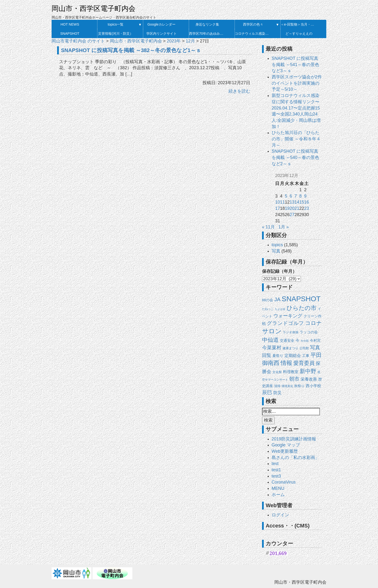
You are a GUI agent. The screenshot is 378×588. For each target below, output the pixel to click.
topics (277, 245)
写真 (276, 251)
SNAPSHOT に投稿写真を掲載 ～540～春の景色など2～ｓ (295, 157)
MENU (278, 488)
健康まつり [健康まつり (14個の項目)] (290, 348)
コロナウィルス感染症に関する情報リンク (253, 34)
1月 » (284, 227)
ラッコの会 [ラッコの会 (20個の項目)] (309, 332)
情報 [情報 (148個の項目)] (286, 363)
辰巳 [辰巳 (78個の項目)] (267, 392)
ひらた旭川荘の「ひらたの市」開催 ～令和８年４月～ (296, 139)
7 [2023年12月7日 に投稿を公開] (296, 196)
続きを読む (239, 91)
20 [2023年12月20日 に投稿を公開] (292, 208)
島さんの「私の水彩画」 (296, 458)
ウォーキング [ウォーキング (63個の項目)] (288, 316)
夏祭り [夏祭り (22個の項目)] (278, 356)
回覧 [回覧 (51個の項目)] (267, 355)
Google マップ (286, 445)
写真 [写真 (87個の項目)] (315, 347)
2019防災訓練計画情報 (294, 439)
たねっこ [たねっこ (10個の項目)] (268, 309)
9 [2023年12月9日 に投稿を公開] (305, 196)
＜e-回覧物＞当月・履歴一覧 (299, 24)
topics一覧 (116, 24)
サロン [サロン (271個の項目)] (272, 331)
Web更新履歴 (285, 451)
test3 (276, 476)
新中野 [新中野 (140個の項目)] (308, 371)
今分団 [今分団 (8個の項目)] (305, 341)
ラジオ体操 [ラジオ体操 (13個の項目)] (291, 332)
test (275, 464)
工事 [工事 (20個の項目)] (306, 356)
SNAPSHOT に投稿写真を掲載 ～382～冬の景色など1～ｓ (131, 50)
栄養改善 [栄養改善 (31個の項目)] (309, 379)
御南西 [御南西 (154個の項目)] (271, 363)
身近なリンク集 (207, 24)
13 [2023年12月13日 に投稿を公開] (292, 202)
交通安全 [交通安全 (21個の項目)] (287, 341)
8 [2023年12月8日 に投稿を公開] (301, 196)
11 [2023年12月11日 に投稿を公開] (282, 202)
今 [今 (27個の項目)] (297, 340)
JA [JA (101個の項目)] (277, 299)
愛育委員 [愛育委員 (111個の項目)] (304, 363)
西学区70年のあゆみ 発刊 (207, 34)
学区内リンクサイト (162, 34)
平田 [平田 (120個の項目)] (316, 355)
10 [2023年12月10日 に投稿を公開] (277, 202)
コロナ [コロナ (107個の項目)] (314, 323)
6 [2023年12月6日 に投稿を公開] (291, 196)
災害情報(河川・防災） (116, 34)
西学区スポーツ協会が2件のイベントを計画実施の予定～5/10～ (297, 83)
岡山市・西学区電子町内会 (94, 8)
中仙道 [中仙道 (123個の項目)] (270, 340)
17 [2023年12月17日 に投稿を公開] (277, 208)
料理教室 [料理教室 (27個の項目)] (291, 372)
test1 (276, 470)
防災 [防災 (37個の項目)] (277, 393)
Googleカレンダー (161, 24)
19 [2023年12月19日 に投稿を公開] (287, 208)
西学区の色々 (253, 24)
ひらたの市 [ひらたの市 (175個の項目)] (302, 308)
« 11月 (268, 227)
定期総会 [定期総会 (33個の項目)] (293, 356)
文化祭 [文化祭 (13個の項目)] (277, 372)
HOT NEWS (70, 24)
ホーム (278, 495)
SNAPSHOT (70, 34)
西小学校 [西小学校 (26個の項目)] (313, 386)
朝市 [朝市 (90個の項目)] (294, 379)
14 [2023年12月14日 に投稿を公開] (297, 202)
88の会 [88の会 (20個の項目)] (268, 300)
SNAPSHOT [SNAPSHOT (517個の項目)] (301, 299)
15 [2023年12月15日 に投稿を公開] (302, 202)
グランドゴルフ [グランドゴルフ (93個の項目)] (285, 323)
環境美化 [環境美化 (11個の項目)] (287, 386)
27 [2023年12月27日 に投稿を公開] (292, 215)
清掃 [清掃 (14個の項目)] (277, 386)
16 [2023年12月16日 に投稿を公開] (307, 202)
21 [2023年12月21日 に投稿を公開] (297, 208)
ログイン (280, 515)
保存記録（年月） (279, 271)
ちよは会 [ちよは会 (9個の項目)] (280, 309)
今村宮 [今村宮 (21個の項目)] (315, 341)
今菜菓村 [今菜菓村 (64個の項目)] (272, 348)
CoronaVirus (284, 482)
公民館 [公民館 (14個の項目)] (304, 348)
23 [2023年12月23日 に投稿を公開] (307, 208)
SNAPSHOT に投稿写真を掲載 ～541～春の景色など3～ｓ (295, 65)
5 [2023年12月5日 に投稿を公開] (286, 196)
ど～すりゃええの (299, 34)
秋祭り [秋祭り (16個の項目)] (299, 386)
